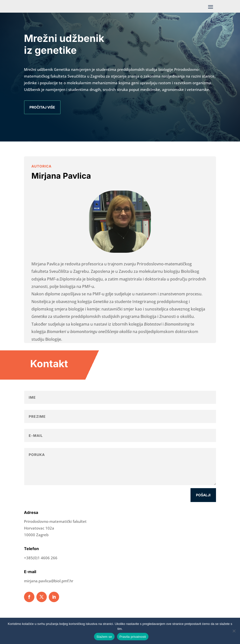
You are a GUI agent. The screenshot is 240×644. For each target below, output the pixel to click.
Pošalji (203, 495)
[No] (234, 631)
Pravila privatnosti (133, 637)
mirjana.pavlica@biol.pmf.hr (49, 581)
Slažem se (104, 637)
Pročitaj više (42, 107)
